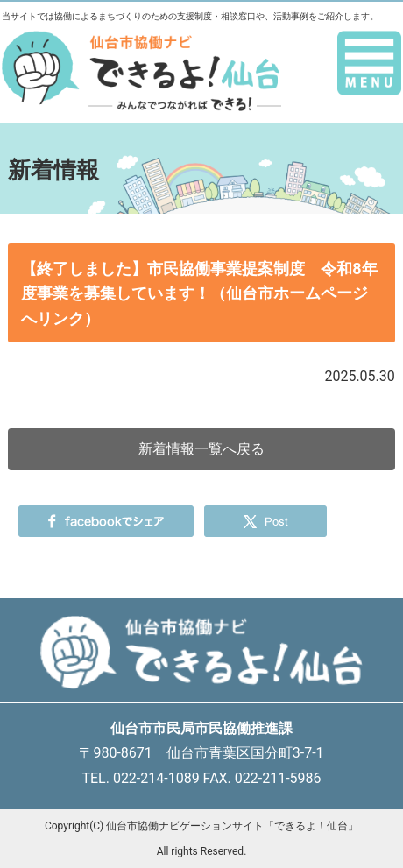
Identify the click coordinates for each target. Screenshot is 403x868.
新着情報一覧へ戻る (201, 449)
